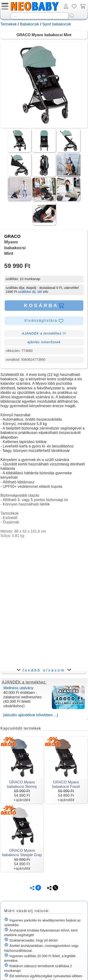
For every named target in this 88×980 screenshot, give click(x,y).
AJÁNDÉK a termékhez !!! (44, 333)
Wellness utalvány (18, 688)
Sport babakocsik (57, 24)
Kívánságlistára (44, 321)
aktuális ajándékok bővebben (28, 715)
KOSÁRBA (44, 305)
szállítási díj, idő (30, 292)
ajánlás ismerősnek (44, 342)
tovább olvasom (44, 670)
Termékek (9, 24)
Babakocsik (30, 24)
